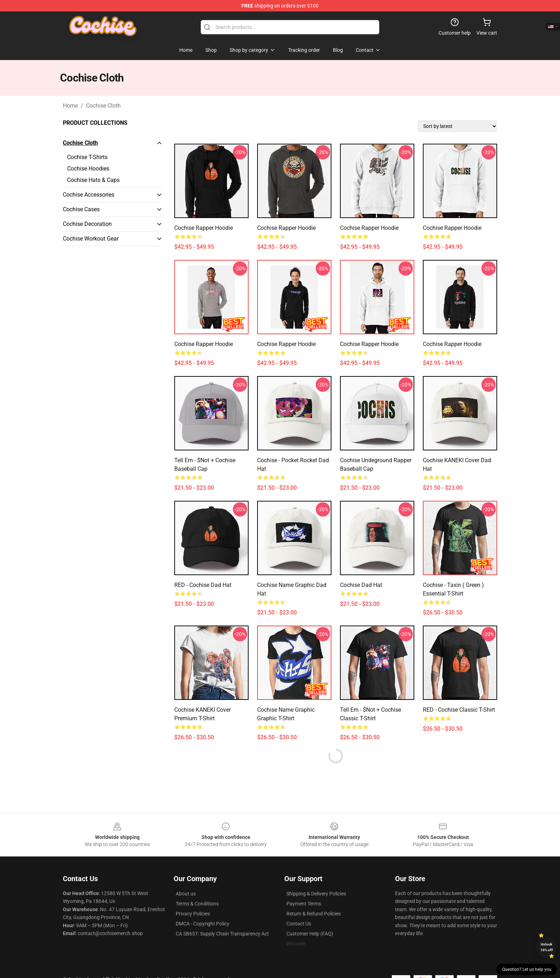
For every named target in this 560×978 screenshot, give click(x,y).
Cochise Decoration (87, 224)
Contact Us (299, 924)
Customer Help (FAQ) (310, 934)
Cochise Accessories (89, 195)
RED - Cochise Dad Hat (203, 585)
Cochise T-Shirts (87, 157)
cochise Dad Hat (361, 585)
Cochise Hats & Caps (93, 180)
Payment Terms (304, 904)
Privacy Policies (193, 914)
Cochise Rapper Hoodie (204, 228)
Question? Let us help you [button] (527, 969)
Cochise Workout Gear (91, 239)
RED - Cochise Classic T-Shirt (459, 710)
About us (186, 894)
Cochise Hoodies (88, 169)
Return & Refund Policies (314, 914)
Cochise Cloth (103, 106)
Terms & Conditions (197, 904)
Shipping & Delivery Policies (316, 894)
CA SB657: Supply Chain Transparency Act (222, 934)
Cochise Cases (81, 209)
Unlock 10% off (547, 947)
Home (70, 106)
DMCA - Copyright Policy (202, 924)
